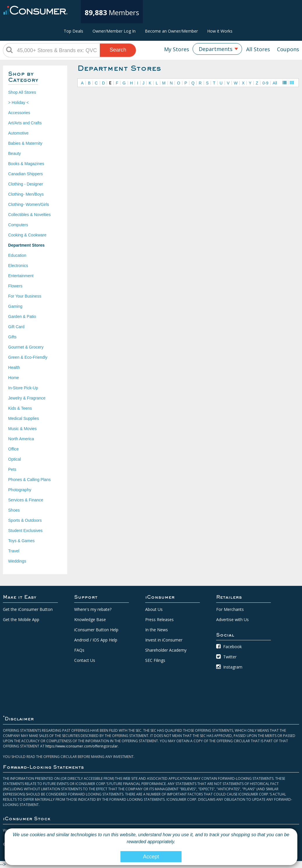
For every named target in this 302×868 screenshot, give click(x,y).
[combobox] (217, 49)
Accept (151, 857)
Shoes (14, 510)
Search (118, 50)
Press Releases (159, 619)
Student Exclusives (25, 531)
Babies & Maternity (25, 143)
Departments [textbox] (216, 49)
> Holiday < (18, 102)
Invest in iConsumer (164, 640)
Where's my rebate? (93, 609)
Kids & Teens (20, 408)
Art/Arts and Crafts (25, 123)
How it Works (220, 31)
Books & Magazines (26, 164)
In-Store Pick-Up (23, 388)
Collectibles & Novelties (29, 215)
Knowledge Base (90, 619)
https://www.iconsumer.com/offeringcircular (82, 746)
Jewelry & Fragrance (27, 398)
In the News (157, 630)
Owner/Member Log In (114, 31)
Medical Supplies (24, 418)
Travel (14, 551)
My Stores (177, 49)
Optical (15, 459)
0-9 (265, 83)
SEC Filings (155, 660)
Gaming (15, 306)
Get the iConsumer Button (28, 609)
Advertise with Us (232, 619)
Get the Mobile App (21, 619)
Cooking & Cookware (27, 235)
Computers (18, 225)
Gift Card (16, 327)
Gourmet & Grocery (26, 347)
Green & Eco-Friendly (28, 357)
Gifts (12, 337)
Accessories (19, 113)
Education (17, 255)
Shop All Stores (22, 92)
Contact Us (85, 660)
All (275, 83)
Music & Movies (22, 429)
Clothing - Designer (26, 184)
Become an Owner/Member (171, 31)
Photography (20, 490)
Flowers (15, 286)
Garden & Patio (22, 317)
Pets (12, 469)
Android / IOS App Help (96, 640)
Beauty (15, 153)
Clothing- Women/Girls (29, 204)
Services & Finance (26, 500)
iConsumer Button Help (96, 630)
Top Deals (73, 31)
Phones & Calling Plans (29, 480)
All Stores (258, 49)
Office (13, 449)
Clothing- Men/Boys (26, 194)
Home (14, 378)
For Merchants (230, 609)
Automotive (18, 133)
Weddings (17, 561)
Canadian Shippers (25, 174)
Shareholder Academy (166, 650)
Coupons (288, 49)
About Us (154, 609)
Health (14, 367)
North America (21, 439)
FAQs (79, 650)
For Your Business (25, 296)
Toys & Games (21, 541)
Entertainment (21, 276)
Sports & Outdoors (25, 520)
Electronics (18, 266)
